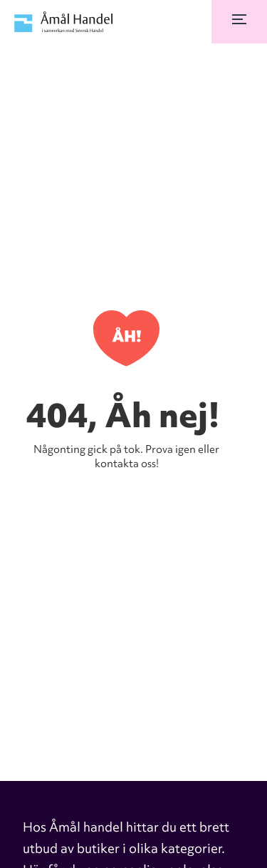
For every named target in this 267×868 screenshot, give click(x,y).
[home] (61, 22)
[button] (239, 22)
